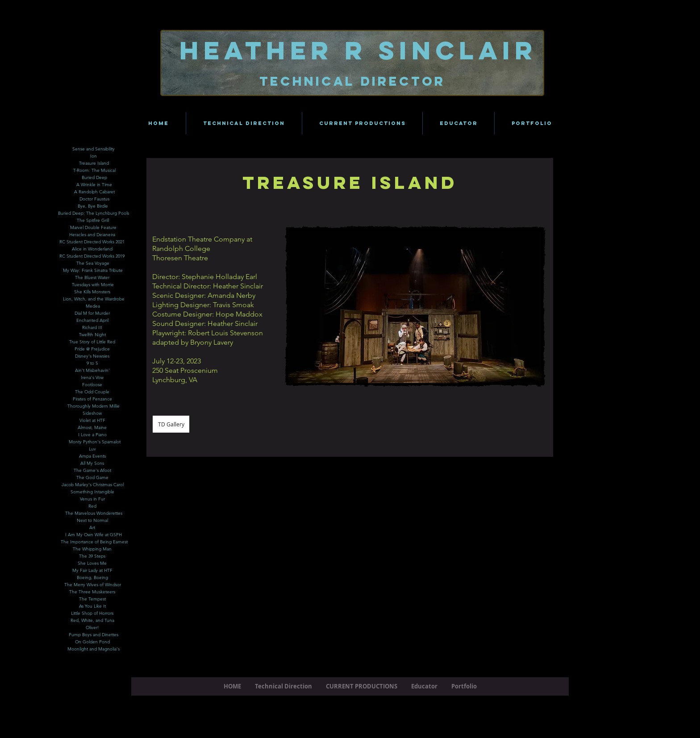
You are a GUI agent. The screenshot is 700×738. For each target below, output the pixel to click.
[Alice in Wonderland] (92, 249)
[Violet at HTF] (92, 421)
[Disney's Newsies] (92, 356)
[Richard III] (92, 328)
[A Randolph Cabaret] (94, 192)
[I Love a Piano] (92, 435)
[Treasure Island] (94, 163)
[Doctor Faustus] (94, 199)
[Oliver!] (92, 628)
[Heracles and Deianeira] (92, 235)
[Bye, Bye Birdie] (93, 206)
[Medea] (93, 306)
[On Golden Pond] (92, 642)
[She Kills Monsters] (92, 292)
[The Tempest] (92, 599)
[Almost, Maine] (92, 428)
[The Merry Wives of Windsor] (92, 585)
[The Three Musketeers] (92, 592)
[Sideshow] (92, 413)
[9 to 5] (92, 363)
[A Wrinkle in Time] (94, 185)
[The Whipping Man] (92, 549)
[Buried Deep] (94, 178)
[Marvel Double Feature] (93, 228)
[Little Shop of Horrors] (92, 613)
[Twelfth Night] (92, 335)
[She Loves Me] (92, 563)
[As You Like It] (92, 606)
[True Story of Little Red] (92, 342)
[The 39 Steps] (92, 556)
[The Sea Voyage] (93, 263)
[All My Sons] (92, 463)
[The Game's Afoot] (92, 471)
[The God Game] (92, 478)
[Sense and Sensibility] (93, 149)
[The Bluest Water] (92, 278)
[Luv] (92, 449)
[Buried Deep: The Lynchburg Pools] (93, 213)
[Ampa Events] (92, 456)
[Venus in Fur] (92, 499)
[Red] (92, 506)
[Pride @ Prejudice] (92, 349)
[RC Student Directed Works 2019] (92, 256)
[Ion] (93, 156)
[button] (415, 306)
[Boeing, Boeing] (92, 578)
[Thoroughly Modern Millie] (94, 406)
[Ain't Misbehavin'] (92, 371)
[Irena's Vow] (92, 378)
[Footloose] (92, 385)
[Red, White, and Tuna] (92, 621)
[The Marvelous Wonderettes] (94, 513)
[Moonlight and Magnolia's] (94, 649)
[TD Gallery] (171, 424)
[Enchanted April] (92, 321)
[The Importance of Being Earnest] (94, 542)
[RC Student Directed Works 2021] (92, 242)
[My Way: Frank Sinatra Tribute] (93, 271)
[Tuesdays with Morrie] (93, 285)
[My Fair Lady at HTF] (92, 571)
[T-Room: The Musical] (94, 171)
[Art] (92, 528)
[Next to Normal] (92, 521)
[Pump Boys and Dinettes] (94, 635)
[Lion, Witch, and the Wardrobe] (94, 299)
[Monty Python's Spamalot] (95, 442)
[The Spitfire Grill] (93, 221)
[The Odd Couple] (92, 392)
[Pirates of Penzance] (92, 399)
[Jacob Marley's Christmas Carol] (92, 485)
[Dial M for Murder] (92, 313)
